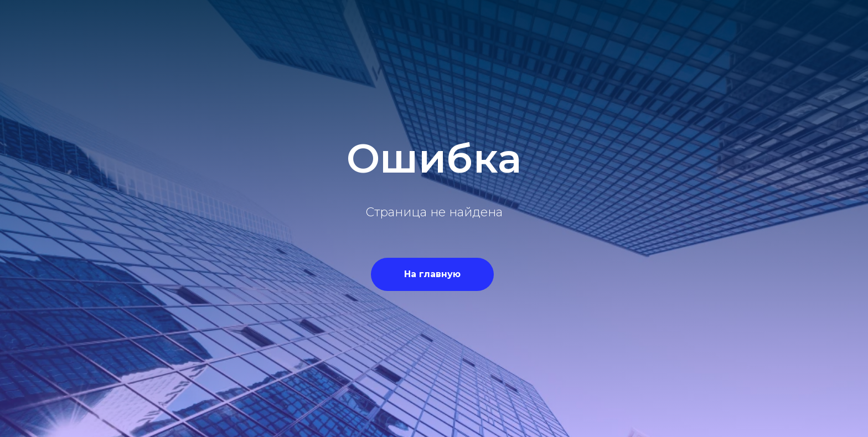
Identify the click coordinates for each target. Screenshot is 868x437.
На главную (432, 274)
